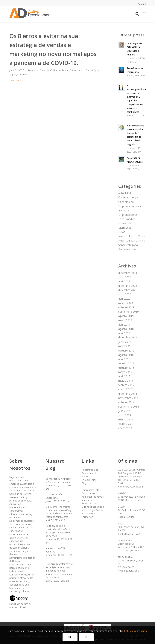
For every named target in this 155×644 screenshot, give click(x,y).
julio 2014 (124, 411)
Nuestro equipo (90, 470)
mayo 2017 (125, 346)
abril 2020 (124, 299)
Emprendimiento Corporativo (91, 492)
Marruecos (125, 228)
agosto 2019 (126, 316)
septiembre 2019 (129, 312)
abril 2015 (124, 376)
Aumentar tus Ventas (93, 497)
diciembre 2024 (128, 273)
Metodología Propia (92, 510)
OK (70, 637)
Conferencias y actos (131, 197)
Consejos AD (46, 70)
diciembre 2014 (128, 394)
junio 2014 (125, 415)
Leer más (17, 80)
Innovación (125, 223)
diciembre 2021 (128, 290)
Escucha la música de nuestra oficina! (20, 604)
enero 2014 (125, 428)
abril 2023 (124, 281)
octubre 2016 (126, 350)
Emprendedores (128, 215)
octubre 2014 (126, 402)
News (122, 232)
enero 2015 (125, 389)
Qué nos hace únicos (93, 507)
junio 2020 (125, 294)
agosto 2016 (126, 355)
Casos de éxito (89, 473)
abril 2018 (124, 333)
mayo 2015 (125, 372)
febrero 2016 (126, 363)
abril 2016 (124, 359)
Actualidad (33, 70)
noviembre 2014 (128, 398)
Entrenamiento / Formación (90, 515)
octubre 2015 (126, 368)
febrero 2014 (126, 424)
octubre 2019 (126, 307)
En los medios (127, 219)
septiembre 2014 (129, 407)
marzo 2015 (126, 381)
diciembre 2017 (128, 337)
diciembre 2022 (128, 286)
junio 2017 (125, 342)
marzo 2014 (126, 419)
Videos (85, 477)
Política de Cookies (135, 631)
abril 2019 (124, 325)
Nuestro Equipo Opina (65, 70)
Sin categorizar (127, 249)
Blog (84, 483)
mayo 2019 (125, 320)
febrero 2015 (126, 385)
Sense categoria (128, 245)
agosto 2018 (126, 329)
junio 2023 (125, 277)
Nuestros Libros (90, 503)
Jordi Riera (22, 74)
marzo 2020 (126, 303)
